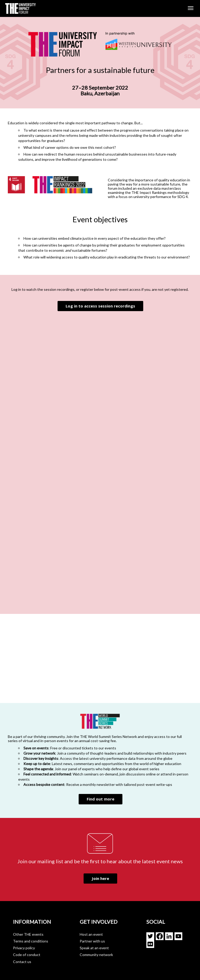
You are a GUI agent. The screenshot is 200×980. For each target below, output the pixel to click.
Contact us (22, 962)
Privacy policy (24, 948)
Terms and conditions (31, 941)
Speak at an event (94, 948)
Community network (96, 955)
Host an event (91, 934)
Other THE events (28, 934)
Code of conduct (27, 955)
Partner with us (92, 941)
